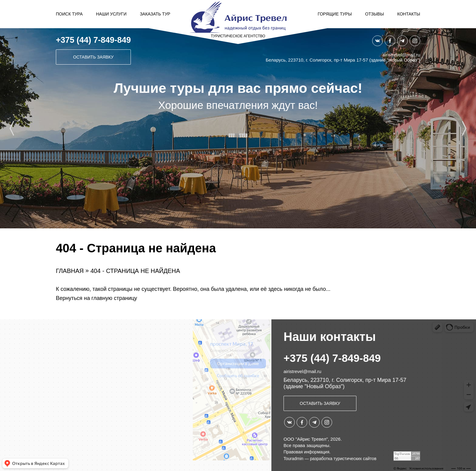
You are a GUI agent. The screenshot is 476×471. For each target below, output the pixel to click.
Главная (70, 271)
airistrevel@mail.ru (401, 55)
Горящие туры (335, 14)
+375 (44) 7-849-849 (93, 40)
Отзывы (375, 14)
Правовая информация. (307, 452)
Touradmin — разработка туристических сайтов (330, 459)
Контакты (409, 14)
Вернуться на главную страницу (97, 298)
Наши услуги (111, 14)
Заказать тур (155, 14)
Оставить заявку (93, 57)
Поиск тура (69, 14)
